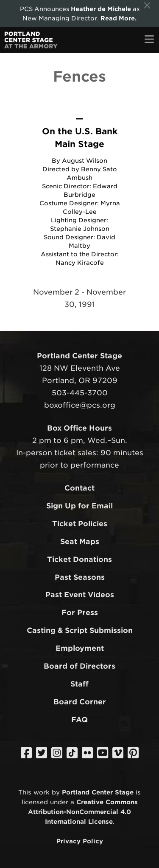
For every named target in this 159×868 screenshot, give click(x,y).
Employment (80, 648)
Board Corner (80, 702)
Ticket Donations (79, 559)
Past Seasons (80, 577)
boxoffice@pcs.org (80, 405)
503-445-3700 (80, 393)
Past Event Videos (80, 595)
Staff (79, 684)
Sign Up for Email (79, 506)
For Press (80, 613)
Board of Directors (79, 666)
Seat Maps (80, 542)
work (42, 792)
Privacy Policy (80, 841)
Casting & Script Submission (80, 630)
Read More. (119, 18)
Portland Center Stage (98, 792)
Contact (79, 488)
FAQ (79, 720)
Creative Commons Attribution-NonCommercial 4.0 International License (83, 812)
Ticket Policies (80, 524)
